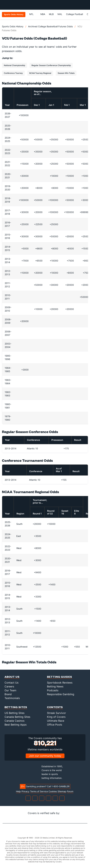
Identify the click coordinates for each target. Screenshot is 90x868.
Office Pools (55, 725)
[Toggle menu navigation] (86, 5)
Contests (55, 707)
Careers (9, 686)
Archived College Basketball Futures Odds (50, 26)
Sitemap (62, 791)
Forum (70, 791)
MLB (51, 14)
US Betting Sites (14, 713)
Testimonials (12, 698)
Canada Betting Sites (17, 717)
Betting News (55, 686)
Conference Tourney (13, 73)
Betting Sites (16, 707)
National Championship (14, 65)
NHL (60, 14)
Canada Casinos (14, 721)
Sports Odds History (13, 26)
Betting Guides (60, 677)
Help (18, 791)
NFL (33, 14)
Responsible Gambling (61, 694)
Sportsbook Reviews (60, 683)
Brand (8, 694)
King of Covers (56, 717)
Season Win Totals (66, 73)
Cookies (53, 791)
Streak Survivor (56, 713)
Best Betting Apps (16, 725)
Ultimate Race (56, 721)
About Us (12, 677)
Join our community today (45, 756)
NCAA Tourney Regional (40, 73)
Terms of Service (39, 791)
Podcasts (53, 690)
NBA (43, 14)
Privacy (25, 791)
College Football (74, 14)
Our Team (10, 690)
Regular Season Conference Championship (51, 65)
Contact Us (11, 683)
